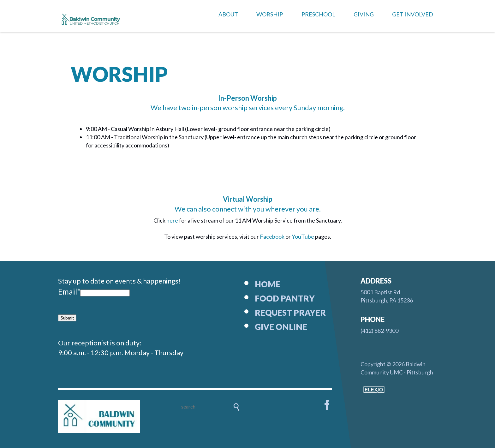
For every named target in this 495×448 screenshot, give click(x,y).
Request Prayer (290, 313)
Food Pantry (285, 298)
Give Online (281, 327)
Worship (270, 14)
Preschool (318, 14)
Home (268, 284)
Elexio (374, 390)
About (228, 14)
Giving (364, 14)
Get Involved (413, 14)
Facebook (273, 236)
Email (69, 292)
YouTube (303, 236)
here (173, 220)
